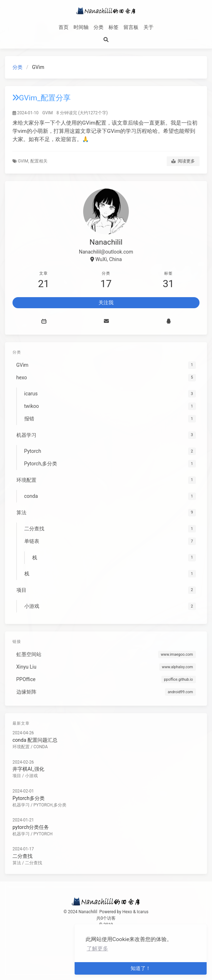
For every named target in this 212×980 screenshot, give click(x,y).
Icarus (143, 912)
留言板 (131, 27)
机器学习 (21, 805)
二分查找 (22, 856)
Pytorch (43, 834)
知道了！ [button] (141, 968)
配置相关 (39, 161)
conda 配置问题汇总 (35, 740)
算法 (17, 863)
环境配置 (21, 747)
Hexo (127, 912)
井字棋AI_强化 (28, 769)
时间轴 (81, 27)
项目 (17, 776)
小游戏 (31, 776)
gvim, (24, 161)
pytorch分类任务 (31, 827)
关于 (148, 27)
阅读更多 (183, 161)
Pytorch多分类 (29, 798)
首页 (64, 27)
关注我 (106, 302)
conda (41, 747)
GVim (48, 113)
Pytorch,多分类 (50, 805)
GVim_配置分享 (42, 98)
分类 (99, 27)
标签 (113, 27)
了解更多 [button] (97, 949)
